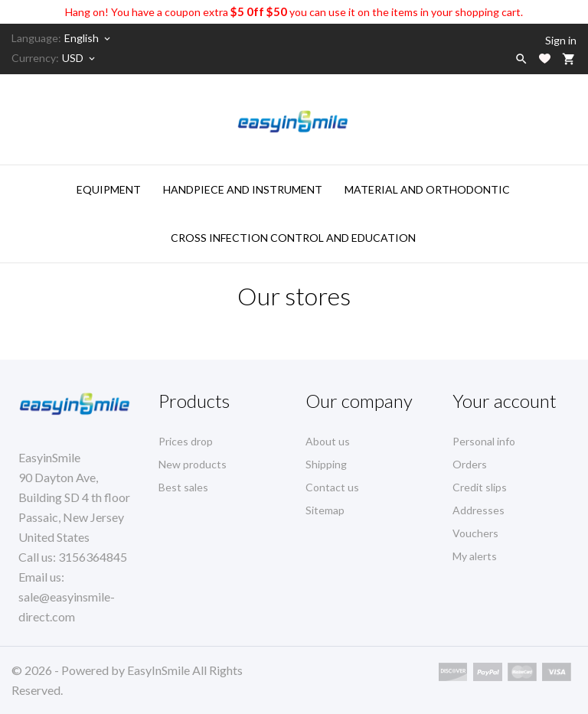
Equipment (109, 189)
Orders (470, 464)
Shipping (326, 464)
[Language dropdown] (88, 38)
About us (328, 441)
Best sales (183, 487)
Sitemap (325, 510)
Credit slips (480, 487)
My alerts (475, 556)
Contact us (332, 487)
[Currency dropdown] (80, 58)
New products (193, 464)
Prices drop (186, 441)
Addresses (479, 510)
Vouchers (475, 533)
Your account (505, 401)
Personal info (484, 441)
